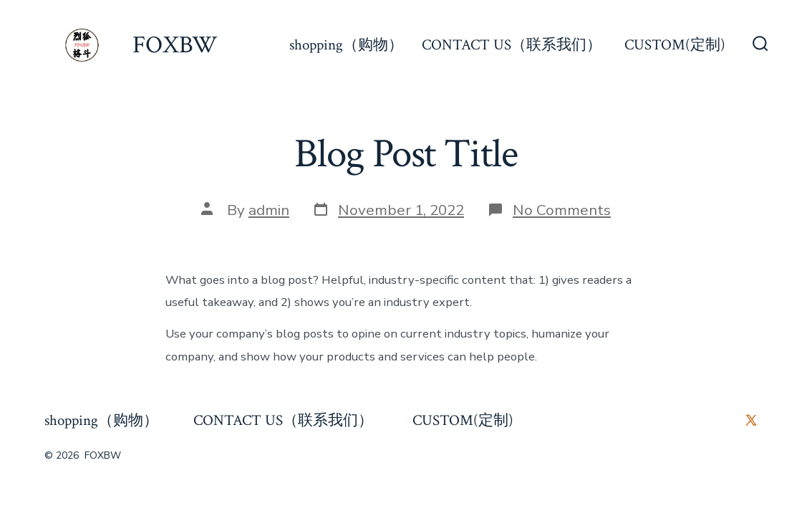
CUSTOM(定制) (675, 45)
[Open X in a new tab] (751, 420)
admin (269, 210)
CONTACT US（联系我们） (513, 45)
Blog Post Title (406, 154)
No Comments (562, 210)
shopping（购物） (346, 45)
